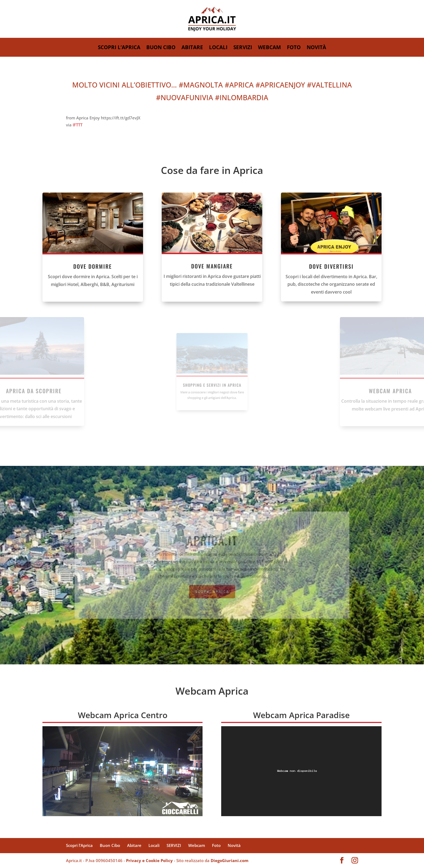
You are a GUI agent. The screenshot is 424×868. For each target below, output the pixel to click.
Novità (316, 48)
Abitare (192, 48)
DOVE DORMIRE (67, 266)
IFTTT (78, 125)
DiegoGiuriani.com (230, 860)
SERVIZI (243, 48)
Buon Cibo (161, 48)
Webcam (269, 48)
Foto (294, 48)
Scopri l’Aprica (119, 48)
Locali (218, 48)
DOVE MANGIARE (212, 264)
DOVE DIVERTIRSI (357, 266)
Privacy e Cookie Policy (149, 860)
